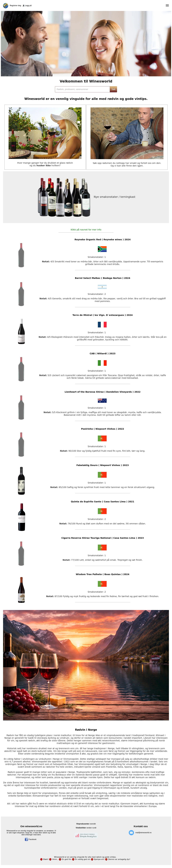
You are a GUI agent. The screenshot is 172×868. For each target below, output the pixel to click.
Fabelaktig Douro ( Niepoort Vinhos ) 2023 (103, 465)
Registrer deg (15, 6)
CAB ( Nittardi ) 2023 (103, 354)
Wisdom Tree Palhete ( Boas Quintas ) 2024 (103, 574)
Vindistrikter (81, 828)
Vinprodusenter (83, 824)
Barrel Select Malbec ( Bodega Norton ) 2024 (103, 278)
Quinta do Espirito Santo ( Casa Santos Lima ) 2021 (103, 502)
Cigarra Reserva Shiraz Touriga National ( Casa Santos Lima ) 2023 (103, 538)
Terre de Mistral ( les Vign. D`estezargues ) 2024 (103, 315)
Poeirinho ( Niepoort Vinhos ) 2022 (103, 429)
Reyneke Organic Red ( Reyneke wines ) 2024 (103, 240)
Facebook (31, 839)
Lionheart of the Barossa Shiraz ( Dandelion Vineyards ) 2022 (103, 392)
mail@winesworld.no (143, 833)
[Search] (82, 89)
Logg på (28, 6)
